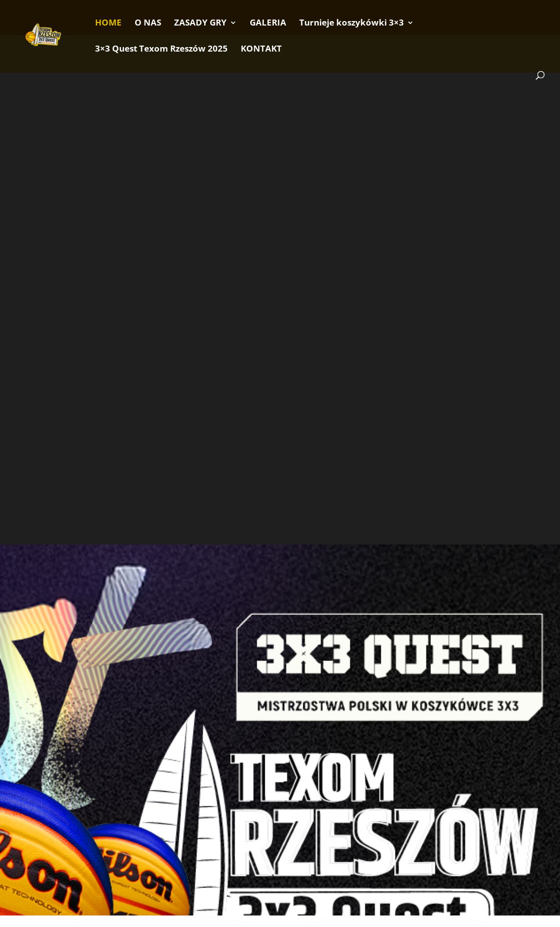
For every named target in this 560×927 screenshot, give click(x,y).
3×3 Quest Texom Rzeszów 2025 (161, 50)
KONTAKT (261, 50)
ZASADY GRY (200, 24)
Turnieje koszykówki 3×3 (352, 24)
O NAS (148, 24)
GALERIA (268, 24)
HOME (108, 24)
